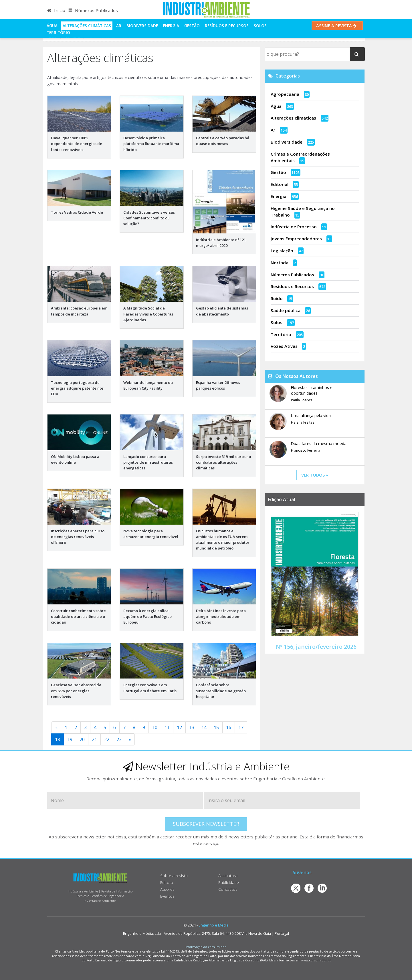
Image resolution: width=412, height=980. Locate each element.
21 (94, 739)
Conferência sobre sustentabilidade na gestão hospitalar (221, 691)
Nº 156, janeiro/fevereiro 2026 (316, 647)
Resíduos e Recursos (227, 26)
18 (58, 739)
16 (229, 727)
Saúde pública (286, 310)
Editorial (280, 184)
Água (52, 26)
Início (56, 10)
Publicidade (229, 882)
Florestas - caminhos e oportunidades (312, 390)
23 (119, 739)
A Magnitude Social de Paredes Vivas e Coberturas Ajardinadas (148, 314)
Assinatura (228, 875)
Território (58, 32)
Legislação (282, 251)
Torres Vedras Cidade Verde (77, 212)
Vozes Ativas (284, 346)
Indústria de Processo (294, 227)
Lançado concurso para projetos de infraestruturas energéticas (148, 462)
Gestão (192, 26)
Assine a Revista (337, 26)
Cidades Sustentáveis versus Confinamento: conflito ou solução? (149, 218)
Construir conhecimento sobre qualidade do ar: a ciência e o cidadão (78, 616)
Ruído (277, 298)
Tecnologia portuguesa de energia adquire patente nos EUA (77, 388)
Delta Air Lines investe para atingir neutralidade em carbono (221, 616)
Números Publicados (93, 10)
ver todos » (315, 475)
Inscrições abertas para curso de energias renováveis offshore (78, 537)
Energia (171, 26)
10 (155, 727)
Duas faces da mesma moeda (319, 444)
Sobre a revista (174, 875)
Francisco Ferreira (306, 450)
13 (192, 727)
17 (241, 727)
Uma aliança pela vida (311, 415)
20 (82, 739)
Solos (260, 26)
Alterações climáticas (87, 26)
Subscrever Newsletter (206, 824)
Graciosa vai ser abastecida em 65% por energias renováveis (76, 691)
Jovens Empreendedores (296, 239)
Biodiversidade (142, 26)
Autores (167, 889)
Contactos (228, 889)
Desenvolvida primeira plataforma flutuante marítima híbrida (151, 144)
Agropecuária (285, 94)
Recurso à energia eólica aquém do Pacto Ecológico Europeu (147, 616)
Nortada (280, 263)
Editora (167, 882)
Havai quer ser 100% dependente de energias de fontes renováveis (77, 144)
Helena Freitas (303, 422)
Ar (119, 26)
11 (167, 727)
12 (179, 727)
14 (204, 727)
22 (107, 739)
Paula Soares (301, 400)
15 (216, 727)
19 (70, 739)
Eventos (167, 896)
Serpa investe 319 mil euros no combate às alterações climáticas (223, 462)
